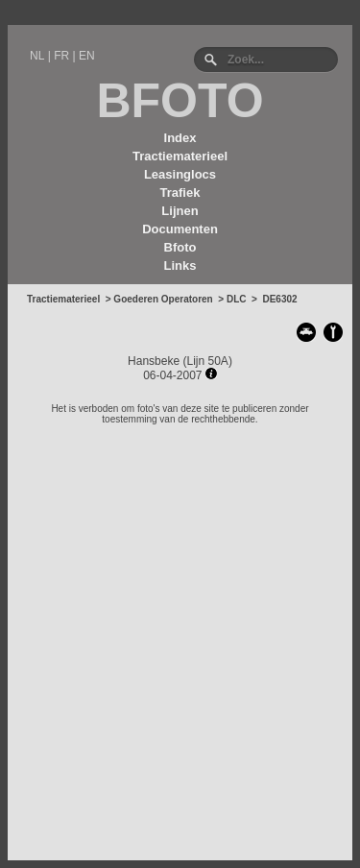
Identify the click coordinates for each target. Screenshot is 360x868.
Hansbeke (154, 361)
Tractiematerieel (180, 156)
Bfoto (180, 247)
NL (37, 56)
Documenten (180, 229)
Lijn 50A (208, 361)
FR (61, 56)
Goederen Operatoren (163, 299)
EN (87, 56)
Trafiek (180, 193)
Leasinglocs (180, 174)
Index (180, 138)
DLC (237, 299)
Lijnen (180, 211)
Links (180, 265)
